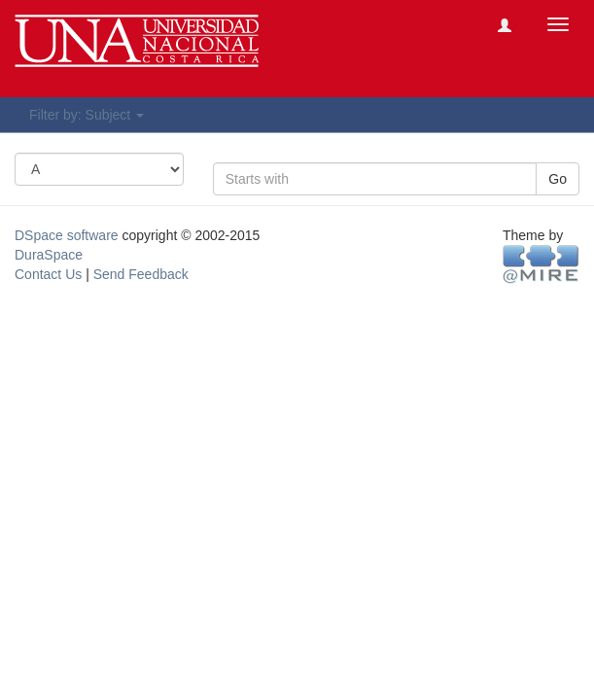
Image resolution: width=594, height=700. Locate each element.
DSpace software (67, 235)
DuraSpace (49, 255)
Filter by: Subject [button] (87, 115)
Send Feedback (141, 274)
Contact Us (48, 274)
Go (558, 179)
